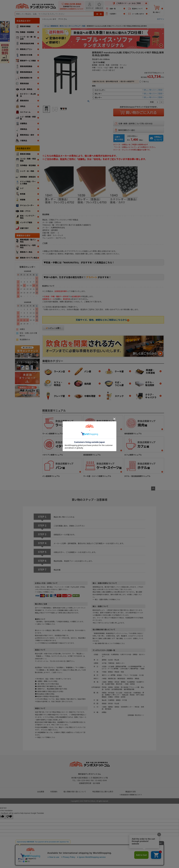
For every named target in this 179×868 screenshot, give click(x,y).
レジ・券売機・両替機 (28, 118)
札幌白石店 (106, 654)
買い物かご (157, 9)
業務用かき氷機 (26, 55)
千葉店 (104, 672)
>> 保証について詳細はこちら (45, 737)
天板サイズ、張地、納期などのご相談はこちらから (102, 320)
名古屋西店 (131, 682)
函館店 (135, 654)
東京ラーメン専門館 (109, 675)
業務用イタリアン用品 (29, 258)
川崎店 (104, 678)
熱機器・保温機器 (27, 32)
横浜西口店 (112, 678)
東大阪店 (111, 693)
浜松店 (117, 682)
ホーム (47, 26)
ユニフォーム (25, 112)
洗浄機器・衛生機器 (28, 165)
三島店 (104, 682)
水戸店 (104, 663)
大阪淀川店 (128, 693)
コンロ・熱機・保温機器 (28, 160)
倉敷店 (118, 700)
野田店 (117, 672)
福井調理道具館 (129, 689)
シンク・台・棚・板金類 (28, 38)
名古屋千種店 (110, 684)
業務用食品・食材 (27, 135)
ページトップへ (153, 488)
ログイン (161, 19)
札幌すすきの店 (126, 654)
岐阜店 (132, 684)
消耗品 (23, 106)
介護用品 (23, 140)
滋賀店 (123, 697)
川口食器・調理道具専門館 (117, 666)
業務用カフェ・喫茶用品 (28, 246)
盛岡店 (104, 660)
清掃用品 (23, 129)
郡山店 (117, 660)
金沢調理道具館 (117, 689)
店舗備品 (23, 123)
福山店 (104, 700)
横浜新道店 (121, 678)
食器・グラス (25, 211)
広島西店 (111, 700)
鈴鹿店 (110, 697)
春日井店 (119, 684)
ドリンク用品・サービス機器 (28, 182)
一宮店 (126, 684)
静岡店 (110, 682)
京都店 (104, 693)
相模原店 (130, 678)
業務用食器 (24, 83)
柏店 (122, 672)
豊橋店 (123, 682)
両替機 (23, 200)
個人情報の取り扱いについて (75, 792)
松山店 (117, 703)
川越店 (142, 668)
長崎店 (117, 707)
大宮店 (104, 666)
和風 (84, 26)
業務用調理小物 (26, 78)
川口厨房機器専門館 (135, 666)
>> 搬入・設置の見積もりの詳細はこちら (106, 599)
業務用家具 (24, 101)
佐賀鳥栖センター (127, 707)
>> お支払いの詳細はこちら (44, 592)
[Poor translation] (9, 817)
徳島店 (104, 703)
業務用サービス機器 (28, 61)
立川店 (141, 675)
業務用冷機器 (25, 26)
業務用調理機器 (26, 66)
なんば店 (119, 693)
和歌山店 (125, 695)
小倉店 (104, 707)
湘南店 (137, 678)
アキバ (126, 675)
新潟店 (117, 687)
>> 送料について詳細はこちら (45, 624)
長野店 (110, 687)
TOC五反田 (134, 675)
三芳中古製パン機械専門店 (129, 668)
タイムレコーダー (27, 205)
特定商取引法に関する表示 (103, 792)
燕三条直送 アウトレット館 (130, 687)
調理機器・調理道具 (28, 177)
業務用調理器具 (26, 72)
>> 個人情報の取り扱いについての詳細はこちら (109, 643)
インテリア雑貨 (26, 222)
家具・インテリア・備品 (28, 217)
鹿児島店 (108, 709)
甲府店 (104, 687)
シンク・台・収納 (27, 171)
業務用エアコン (26, 49)
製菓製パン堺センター (113, 695)
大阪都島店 (137, 693)
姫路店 (104, 697)
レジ (22, 188)
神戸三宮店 (140, 695)
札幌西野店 (115, 654)
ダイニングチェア (74, 26)
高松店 (110, 703)
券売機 (23, 194)
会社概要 (41, 792)
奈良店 (117, 697)
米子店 (125, 700)
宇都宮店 (111, 663)
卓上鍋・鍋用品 (26, 89)
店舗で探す (24, 228)
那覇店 (104, 712)
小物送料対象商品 (63, 621)
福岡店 (110, 707)
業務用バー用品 (26, 252)
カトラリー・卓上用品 (28, 95)
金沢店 (107, 689)
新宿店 (119, 675)
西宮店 (132, 695)
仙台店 (110, 660)
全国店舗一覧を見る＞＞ (136, 715)
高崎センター (120, 663)
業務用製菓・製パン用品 (28, 241)
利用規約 (54, 792)
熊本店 (137, 707)
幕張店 (110, 672)
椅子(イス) (63, 26)
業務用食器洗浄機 (27, 43)
